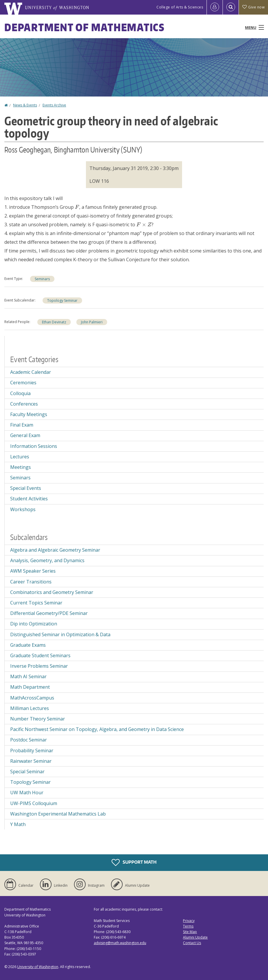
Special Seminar (27, 772)
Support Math (134, 862)
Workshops (23, 509)
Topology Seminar (62, 300)
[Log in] (215, 7)
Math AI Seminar (28, 676)
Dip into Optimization (34, 624)
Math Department (30, 687)
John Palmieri (92, 322)
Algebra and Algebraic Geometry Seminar (55, 550)
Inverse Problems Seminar (39, 666)
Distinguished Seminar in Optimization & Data (60, 634)
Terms (188, 926)
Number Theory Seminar (38, 719)
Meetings (21, 467)
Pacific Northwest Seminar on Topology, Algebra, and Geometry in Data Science (97, 729)
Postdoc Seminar (29, 740)
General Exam (25, 435)
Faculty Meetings (29, 414)
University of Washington (38, 967)
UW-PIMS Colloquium (34, 803)
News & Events (25, 105)
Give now (253, 7)
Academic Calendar (31, 372)
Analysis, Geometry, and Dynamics (47, 560)
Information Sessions (34, 446)
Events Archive (54, 105)
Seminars (42, 279)
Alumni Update (195, 937)
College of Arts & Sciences (180, 7)
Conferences (24, 404)
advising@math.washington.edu (120, 943)
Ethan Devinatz (54, 322)
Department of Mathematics (84, 27)
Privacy (189, 921)
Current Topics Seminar (36, 603)
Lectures (20, 457)
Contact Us (192, 943)
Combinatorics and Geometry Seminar (52, 592)
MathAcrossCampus (32, 698)
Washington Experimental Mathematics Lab (58, 814)
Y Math (18, 824)
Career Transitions (31, 582)
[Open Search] (231, 7)
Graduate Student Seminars (40, 655)
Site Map (190, 932)
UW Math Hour (27, 793)
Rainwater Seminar (31, 761)
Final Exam (22, 425)
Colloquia (20, 393)
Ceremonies (23, 383)
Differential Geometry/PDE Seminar (49, 613)
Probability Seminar (32, 751)
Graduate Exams (28, 645)
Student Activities (29, 499)
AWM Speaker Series (33, 571)
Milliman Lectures (30, 708)
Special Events (26, 488)
